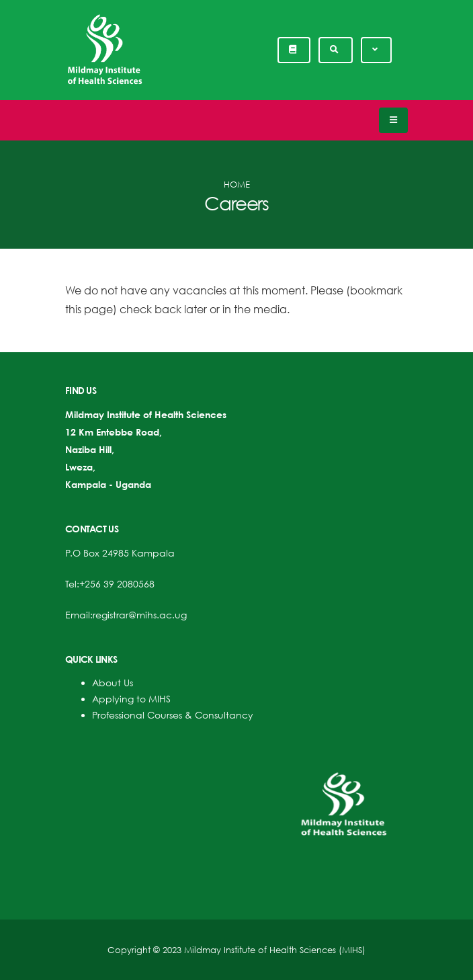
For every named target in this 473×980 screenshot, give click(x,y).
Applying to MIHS (131, 699)
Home (237, 184)
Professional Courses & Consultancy (173, 715)
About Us (113, 683)
